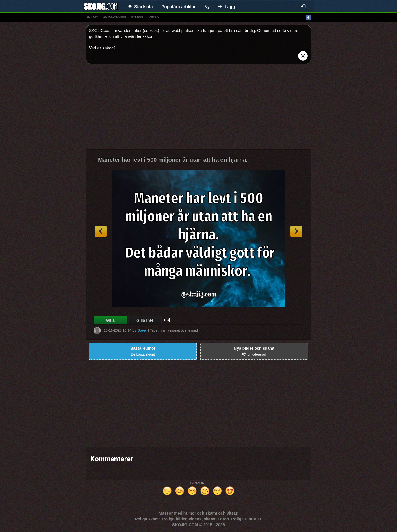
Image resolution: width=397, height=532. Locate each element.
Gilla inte (145, 320)
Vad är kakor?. (103, 48)
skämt (92, 17)
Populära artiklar (179, 6)
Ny (207, 6)
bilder (138, 17)
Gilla (110, 320)
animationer (115, 17)
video (154, 17)
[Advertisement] (199, 109)
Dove (141, 330)
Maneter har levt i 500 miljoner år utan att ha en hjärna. (173, 160)
